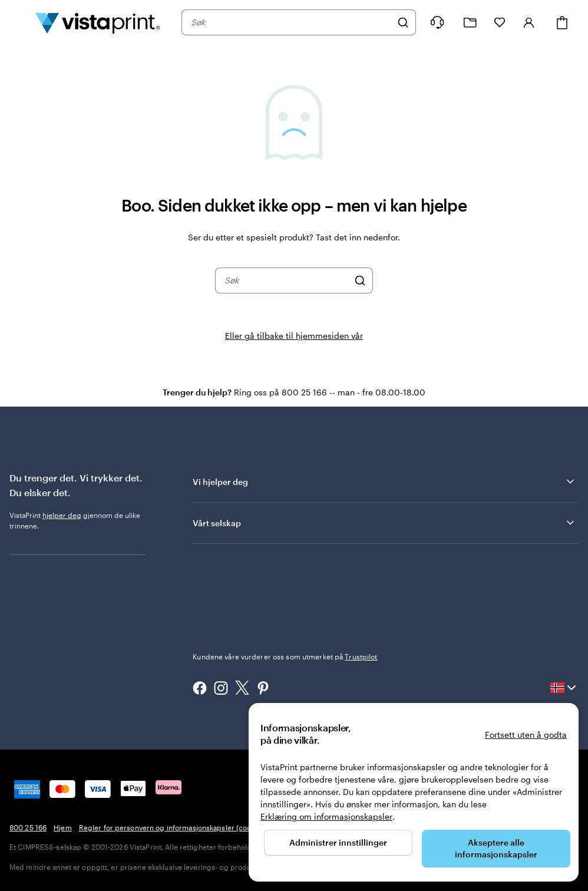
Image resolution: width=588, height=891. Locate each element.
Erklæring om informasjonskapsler (326, 816)
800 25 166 (28, 827)
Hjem (62, 827)
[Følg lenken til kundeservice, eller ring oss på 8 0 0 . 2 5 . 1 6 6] (437, 22)
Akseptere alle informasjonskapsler (496, 848)
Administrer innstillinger (338, 842)
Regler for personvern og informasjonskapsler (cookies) (173, 827)
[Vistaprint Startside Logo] (98, 22)
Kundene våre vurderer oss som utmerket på (285, 656)
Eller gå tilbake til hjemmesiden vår (294, 336)
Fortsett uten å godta (526, 735)
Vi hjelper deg (384, 481)
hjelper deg (62, 515)
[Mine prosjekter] (470, 23)
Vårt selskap (384, 523)
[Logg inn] (529, 22)
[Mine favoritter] (500, 22)
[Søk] (403, 22)
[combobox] (291, 22)
